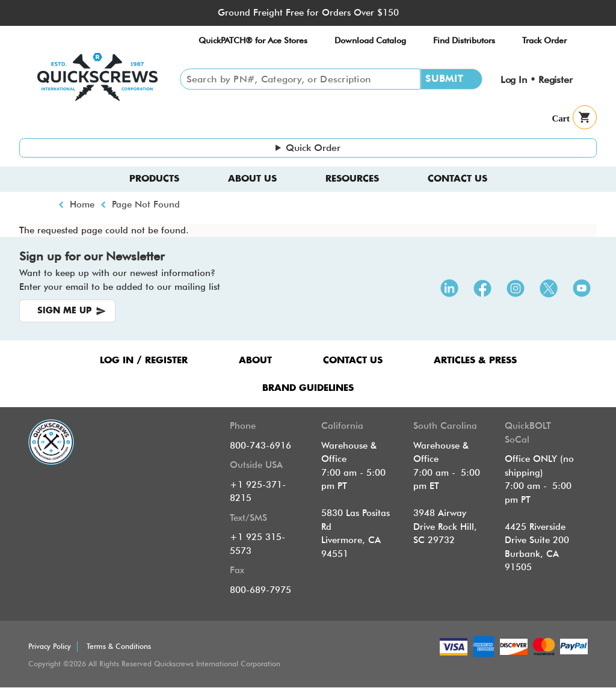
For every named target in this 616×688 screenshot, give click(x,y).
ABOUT (255, 361)
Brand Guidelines (308, 388)
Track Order (544, 40)
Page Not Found (146, 204)
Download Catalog (370, 40)
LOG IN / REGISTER (144, 361)
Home (82, 204)
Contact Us (457, 179)
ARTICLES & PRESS (475, 361)
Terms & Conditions (119, 646)
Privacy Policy (50, 646)
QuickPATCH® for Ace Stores (253, 40)
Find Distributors (464, 40)
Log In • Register (537, 80)
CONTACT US (353, 361)
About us (252, 179)
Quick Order (313, 148)
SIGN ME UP (64, 311)
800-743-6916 (260, 446)
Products (154, 179)
